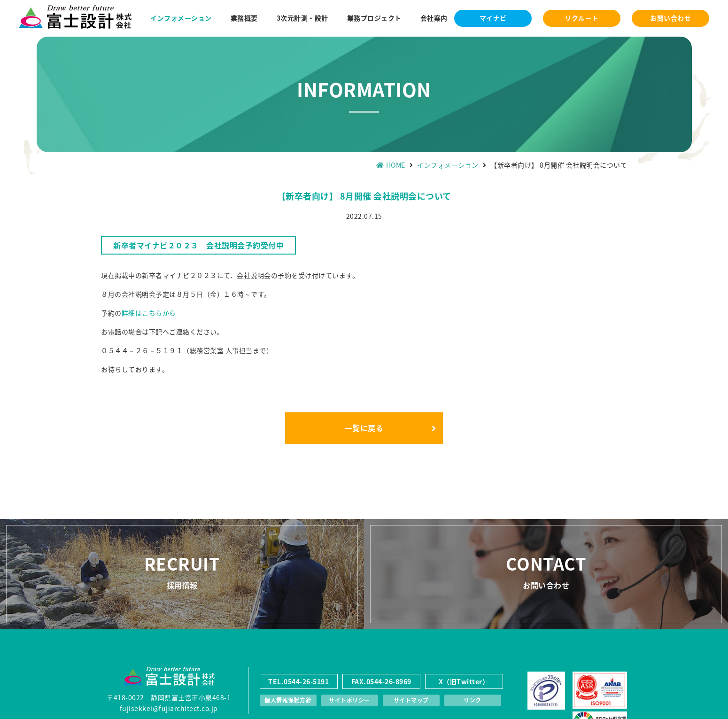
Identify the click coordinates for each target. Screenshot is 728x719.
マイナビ (493, 18)
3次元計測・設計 (302, 18)
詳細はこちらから (149, 313)
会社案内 (434, 18)
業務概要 (244, 18)
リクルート (582, 18)
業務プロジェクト (374, 18)
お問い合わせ (670, 18)
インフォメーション (181, 18)
